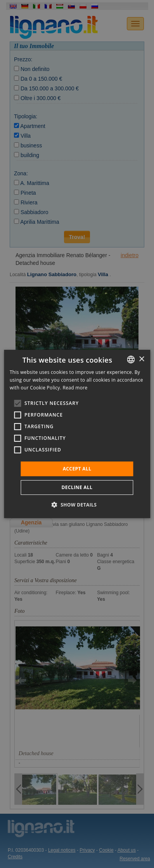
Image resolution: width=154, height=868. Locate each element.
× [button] (141, 359)
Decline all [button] (77, 487)
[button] (77, 505)
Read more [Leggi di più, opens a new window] (75, 388)
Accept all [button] (77, 469)
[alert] (77, 434)
